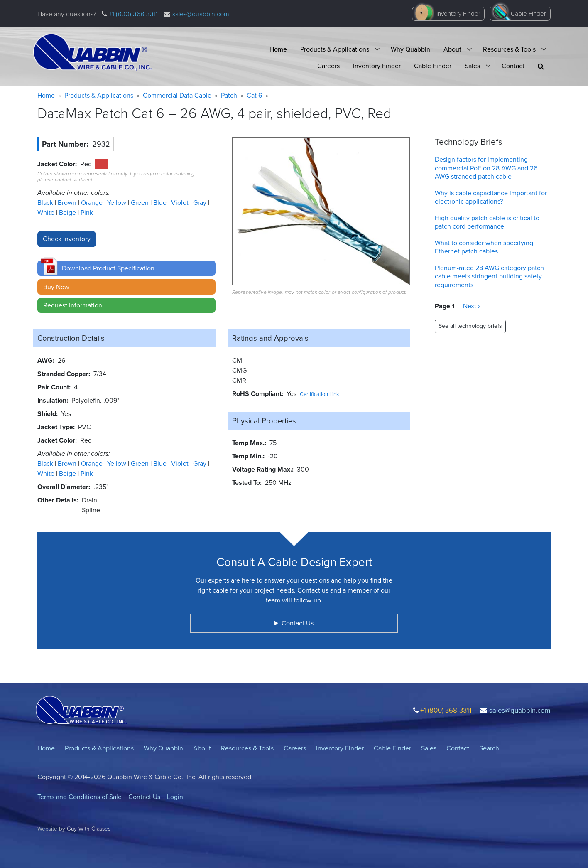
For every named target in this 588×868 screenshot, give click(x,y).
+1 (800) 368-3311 (132, 14)
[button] (541, 66)
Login (175, 797)
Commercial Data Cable (177, 95)
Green (141, 203)
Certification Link (320, 394)
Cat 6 (254, 95)
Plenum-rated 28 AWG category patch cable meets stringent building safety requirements (489, 277)
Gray (201, 203)
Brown (68, 203)
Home (278, 49)
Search (489, 748)
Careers (328, 66)
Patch (229, 95)
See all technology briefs (470, 326)
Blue (161, 203)
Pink (87, 213)
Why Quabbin (410, 49)
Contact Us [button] (298, 623)
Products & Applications (335, 49)
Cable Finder (528, 14)
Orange (93, 203)
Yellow (118, 203)
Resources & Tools (509, 49)
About (452, 49)
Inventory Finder (458, 14)
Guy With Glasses (89, 829)
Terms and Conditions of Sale (80, 797)
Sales (472, 66)
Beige (68, 213)
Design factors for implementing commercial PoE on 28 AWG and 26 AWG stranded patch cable (486, 168)
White (47, 213)
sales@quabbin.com (201, 14)
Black (46, 203)
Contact (513, 66)
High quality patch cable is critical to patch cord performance (487, 222)
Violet (181, 203)
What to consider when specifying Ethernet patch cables (484, 247)
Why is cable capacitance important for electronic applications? (491, 197)
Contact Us (144, 797)
